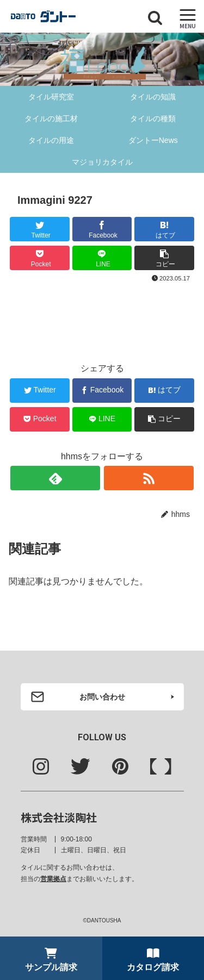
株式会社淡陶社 (59, 817)
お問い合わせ (102, 697)
